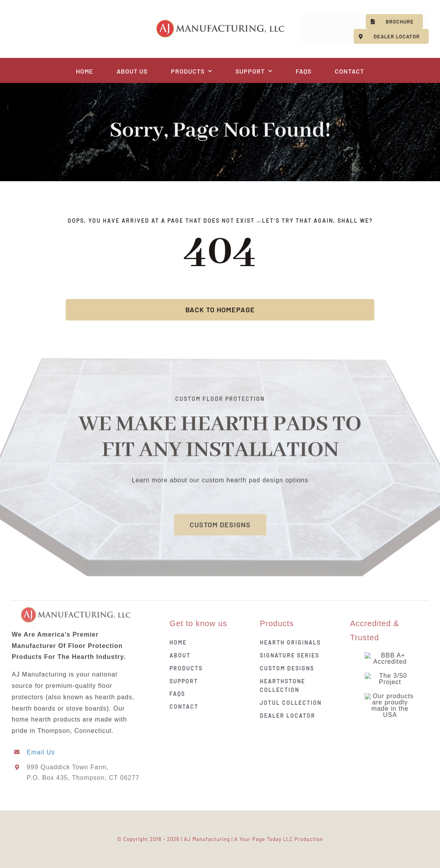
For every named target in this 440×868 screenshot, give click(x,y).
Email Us (39, 17)
